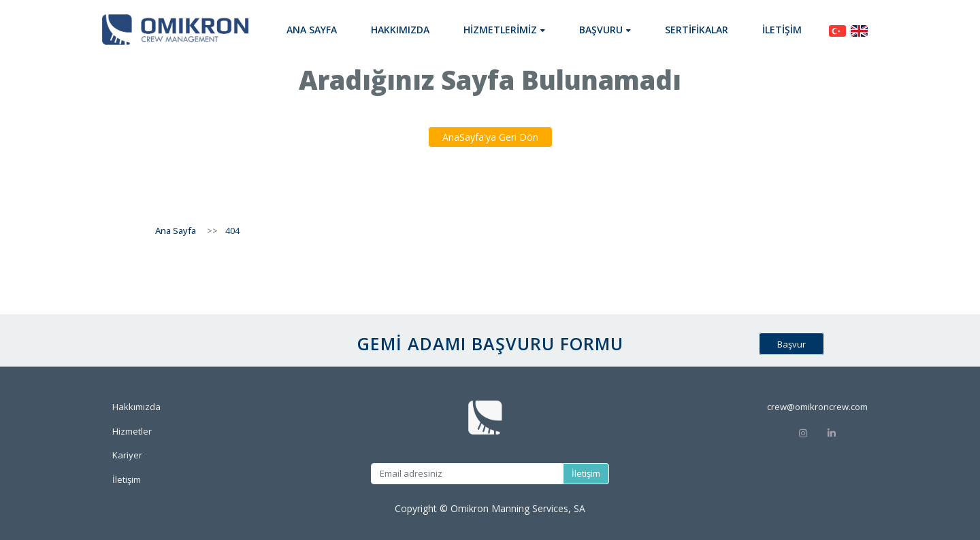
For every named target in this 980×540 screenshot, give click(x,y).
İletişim (782, 30)
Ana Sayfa (312, 30)
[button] (504, 30)
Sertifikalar (697, 30)
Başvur (791, 344)
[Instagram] (803, 432)
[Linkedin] (847, 432)
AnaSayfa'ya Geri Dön (490, 137)
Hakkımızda (400, 30)
